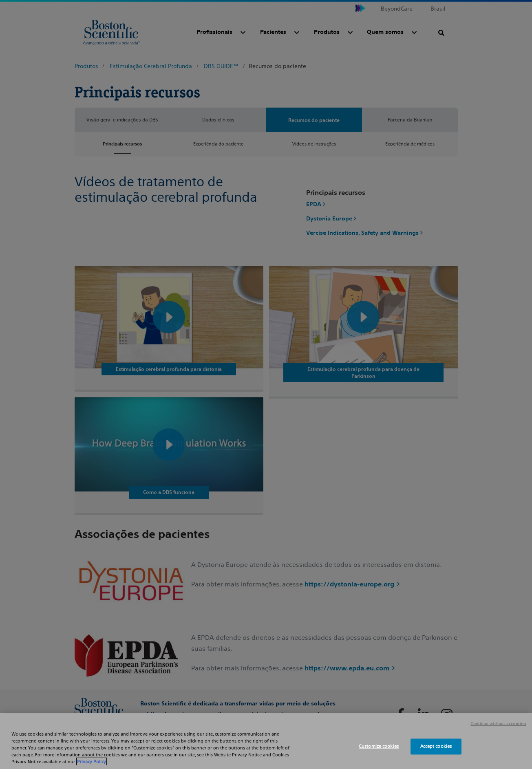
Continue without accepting (498, 724)
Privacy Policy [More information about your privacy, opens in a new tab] (92, 762)
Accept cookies (436, 746)
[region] (266, 741)
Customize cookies (379, 746)
